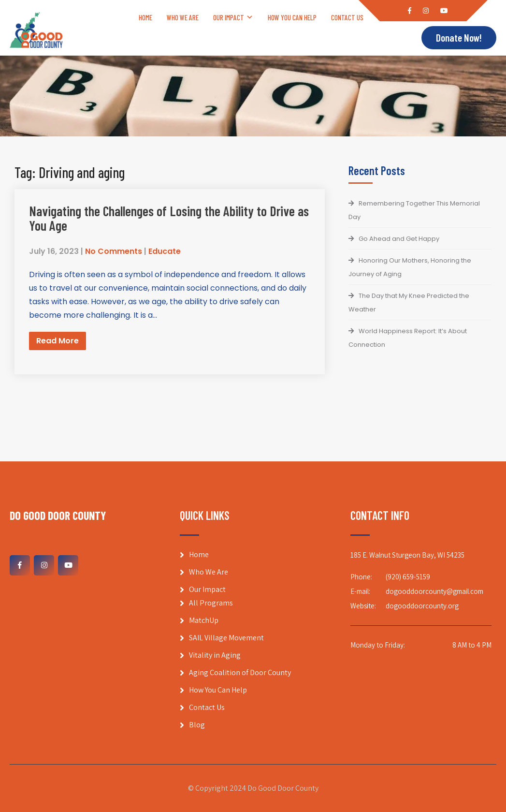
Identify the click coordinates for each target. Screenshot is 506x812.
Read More (58, 341)
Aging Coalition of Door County (240, 672)
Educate (165, 251)
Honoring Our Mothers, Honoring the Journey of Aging (410, 267)
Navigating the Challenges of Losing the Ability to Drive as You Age (169, 218)
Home (145, 17)
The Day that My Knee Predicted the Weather (409, 303)
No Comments (114, 251)
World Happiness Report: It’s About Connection (408, 338)
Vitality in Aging (215, 655)
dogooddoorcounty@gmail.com (434, 591)
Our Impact (229, 17)
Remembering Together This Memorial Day (414, 210)
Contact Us (347, 17)
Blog (384, 17)
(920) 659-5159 (408, 577)
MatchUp (204, 620)
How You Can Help (292, 17)
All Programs (211, 603)
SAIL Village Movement (226, 638)
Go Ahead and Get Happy (399, 239)
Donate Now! (459, 38)
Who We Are (183, 17)
